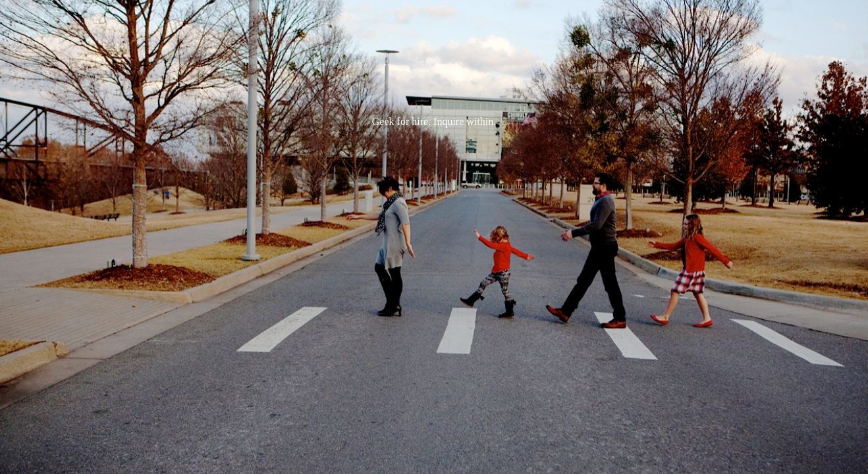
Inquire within (463, 121)
